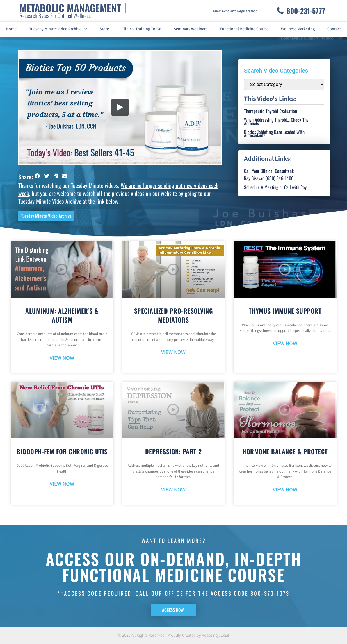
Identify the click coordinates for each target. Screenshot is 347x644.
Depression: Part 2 (173, 451)
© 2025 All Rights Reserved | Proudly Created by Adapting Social (174, 635)
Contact (334, 29)
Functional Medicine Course (244, 29)
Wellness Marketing (298, 29)
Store (104, 29)
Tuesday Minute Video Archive (58, 29)
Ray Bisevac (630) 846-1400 (269, 178)
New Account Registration (235, 11)
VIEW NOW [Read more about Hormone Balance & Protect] (285, 490)
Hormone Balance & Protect (285, 451)
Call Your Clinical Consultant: (269, 171)
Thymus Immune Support (285, 311)
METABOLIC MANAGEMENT (70, 8)
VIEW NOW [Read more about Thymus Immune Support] (285, 344)
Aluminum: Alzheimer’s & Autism (62, 315)
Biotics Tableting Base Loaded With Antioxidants (274, 134)
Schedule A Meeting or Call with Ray (275, 187)
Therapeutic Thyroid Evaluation (271, 111)
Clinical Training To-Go (142, 29)
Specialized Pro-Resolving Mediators (174, 315)
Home (11, 29)
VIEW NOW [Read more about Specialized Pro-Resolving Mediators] (173, 352)
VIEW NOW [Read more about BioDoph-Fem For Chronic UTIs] (62, 484)
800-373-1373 (270, 593)
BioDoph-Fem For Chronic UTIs (62, 451)
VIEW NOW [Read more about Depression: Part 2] (173, 490)
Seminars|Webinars (191, 29)
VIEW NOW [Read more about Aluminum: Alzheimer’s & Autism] (62, 358)
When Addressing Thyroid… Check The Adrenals (276, 121)
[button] (38, 176)
